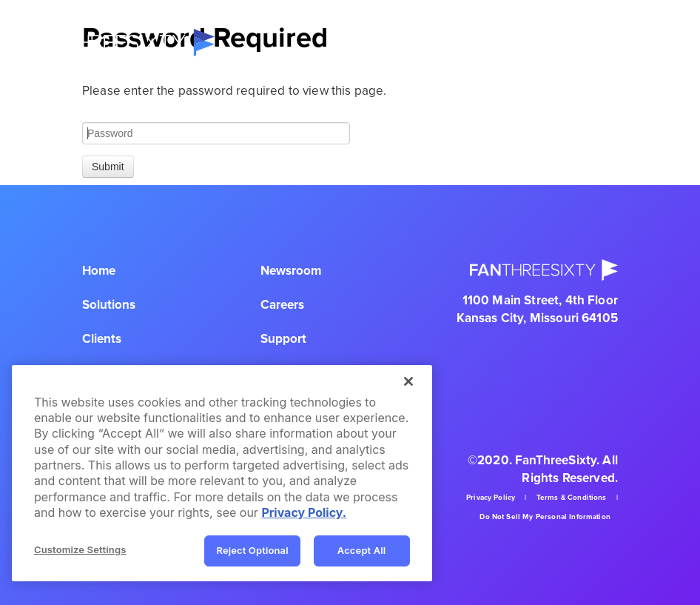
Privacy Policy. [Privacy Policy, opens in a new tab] (304, 512)
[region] (222, 473)
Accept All (362, 550)
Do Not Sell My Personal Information (545, 517)
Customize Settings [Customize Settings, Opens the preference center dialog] (80, 549)
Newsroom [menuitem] (291, 271)
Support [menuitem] (283, 339)
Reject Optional (252, 550)
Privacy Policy (491, 498)
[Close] (408, 381)
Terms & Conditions (572, 498)
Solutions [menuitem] (109, 305)
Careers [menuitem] (282, 305)
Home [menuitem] (99, 271)
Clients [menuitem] (102, 339)
